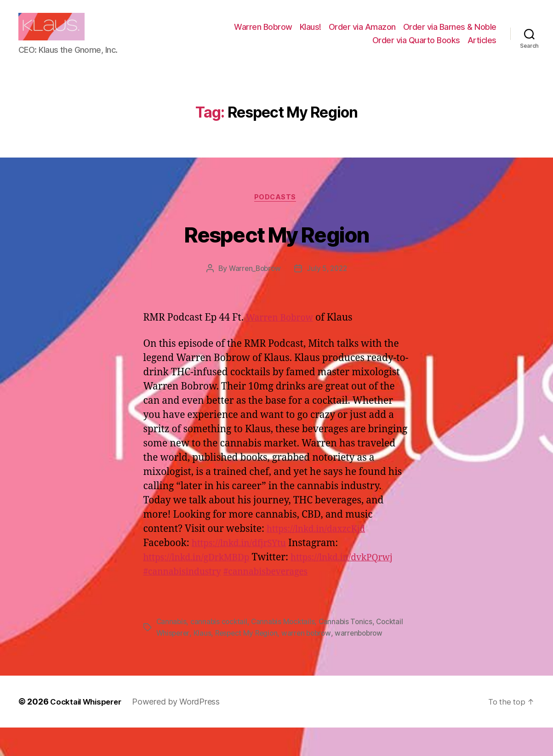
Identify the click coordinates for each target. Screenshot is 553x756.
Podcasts (276, 212)
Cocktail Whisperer (89, 730)
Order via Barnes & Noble (450, 34)
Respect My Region (277, 247)
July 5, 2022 (328, 284)
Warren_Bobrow (254, 284)
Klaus (204, 662)
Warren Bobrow (263, 34)
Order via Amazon (362, 34)
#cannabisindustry (301, 587)
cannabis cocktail (220, 651)
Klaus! (311, 34)
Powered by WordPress (182, 730)
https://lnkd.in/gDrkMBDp (202, 573)
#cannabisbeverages (190, 601)
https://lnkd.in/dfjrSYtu (244, 558)
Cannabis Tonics (350, 651)
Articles (482, 47)
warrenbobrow (366, 662)
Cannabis (172, 651)
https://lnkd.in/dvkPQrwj (200, 587)
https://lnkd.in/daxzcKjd (321, 544)
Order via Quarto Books (416, 47)
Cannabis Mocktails (286, 651)
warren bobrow (312, 662)
